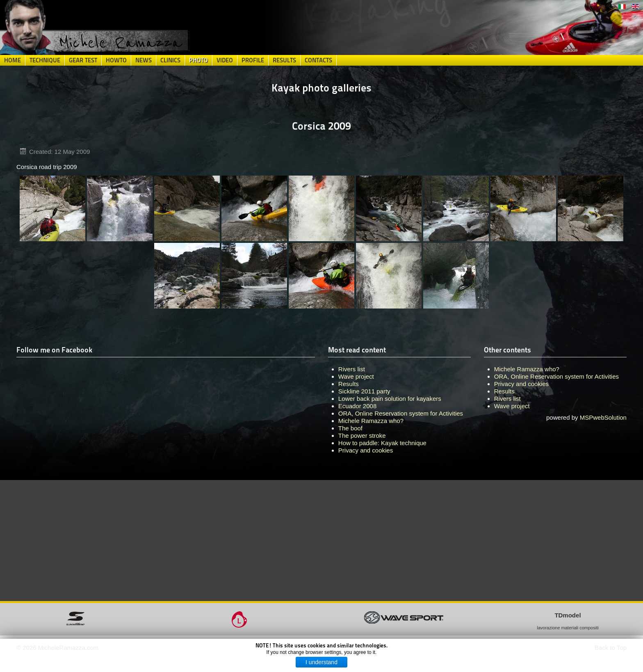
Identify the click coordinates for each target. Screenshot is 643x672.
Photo (198, 60)
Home (13, 60)
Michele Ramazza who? (527, 369)
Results (284, 60)
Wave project (512, 406)
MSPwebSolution (603, 417)
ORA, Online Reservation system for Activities (556, 376)
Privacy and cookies (521, 384)
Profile (253, 60)
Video (225, 60)
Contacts (318, 60)
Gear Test (83, 60)
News (144, 60)
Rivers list (507, 399)
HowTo (116, 60)
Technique (45, 60)
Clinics (170, 60)
